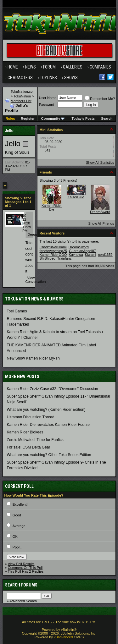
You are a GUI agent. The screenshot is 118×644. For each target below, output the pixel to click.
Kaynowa (76, 255)
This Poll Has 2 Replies (25, 571)
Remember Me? (100, 99)
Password (47, 105)
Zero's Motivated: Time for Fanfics (35, 440)
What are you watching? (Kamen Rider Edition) (46, 410)
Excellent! (20, 504)
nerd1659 (105, 255)
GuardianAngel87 (82, 251)
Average (19, 526)
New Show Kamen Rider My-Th (33, 358)
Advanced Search (23, 601)
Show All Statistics (100, 162)
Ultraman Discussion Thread (31, 417)
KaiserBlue (76, 197)
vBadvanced (63, 637)
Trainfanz (64, 258)
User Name (48, 98)
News (31, 67)
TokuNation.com (23, 91)
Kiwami (90, 255)
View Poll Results (21, 564)
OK (15, 537)
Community (53, 118)
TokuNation (22, 96)
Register (28, 118)
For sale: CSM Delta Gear (29, 447)
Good (17, 515)
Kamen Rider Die (52, 207)
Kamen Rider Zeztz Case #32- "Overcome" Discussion (53, 389)
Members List (21, 101)
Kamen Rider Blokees (25, 432)
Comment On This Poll (25, 568)
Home (13, 67)
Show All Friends (101, 223)
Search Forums (21, 585)
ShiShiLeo (48, 258)
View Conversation (36, 280)
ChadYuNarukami (53, 247)
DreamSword (100, 212)
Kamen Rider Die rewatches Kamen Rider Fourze (48, 425)
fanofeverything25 (53, 251)
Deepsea (35, 234)
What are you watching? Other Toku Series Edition (49, 455)
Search (107, 118)
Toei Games (17, 311)
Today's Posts (83, 118)
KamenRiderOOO (53, 255)
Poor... (18, 547)
